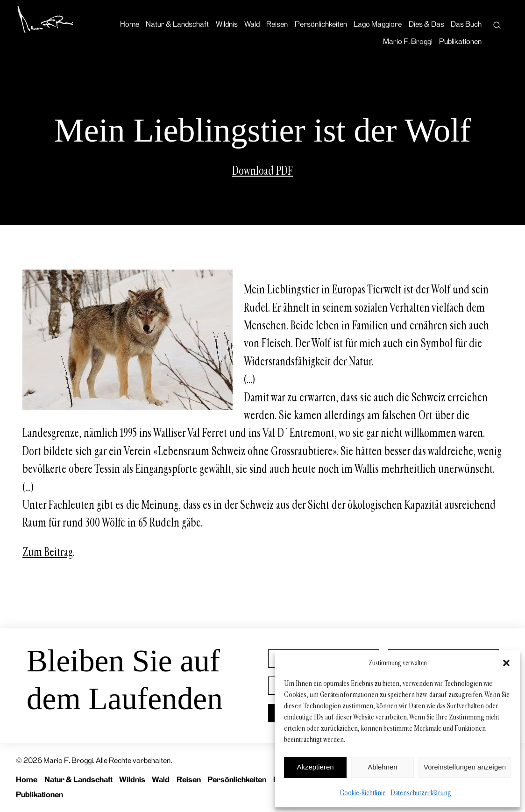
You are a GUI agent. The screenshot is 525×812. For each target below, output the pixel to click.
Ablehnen (382, 767)
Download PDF (262, 171)
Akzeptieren (315, 767)
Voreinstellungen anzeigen (465, 767)
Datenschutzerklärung (421, 793)
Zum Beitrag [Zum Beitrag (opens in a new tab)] (48, 552)
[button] (506, 663)
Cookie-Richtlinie (363, 793)
